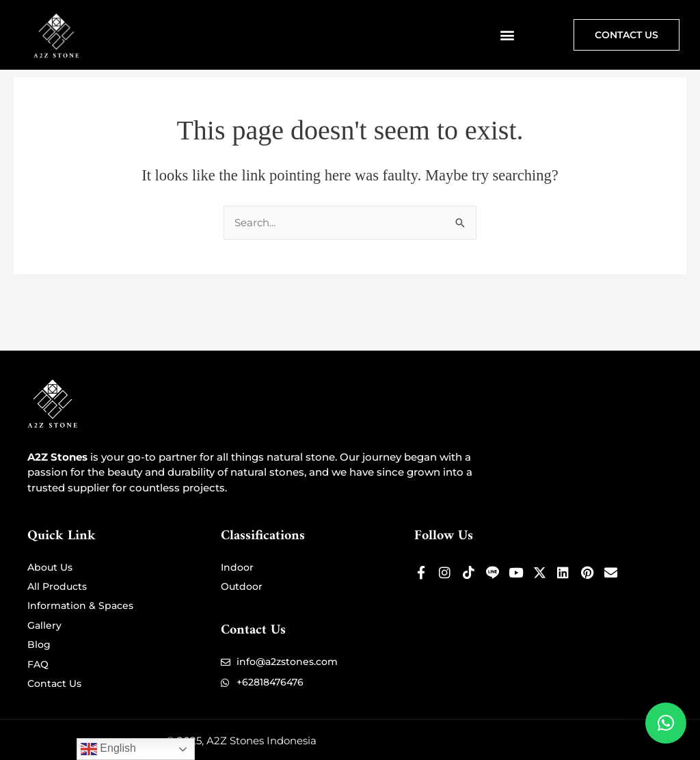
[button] (507, 35)
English (108, 749)
